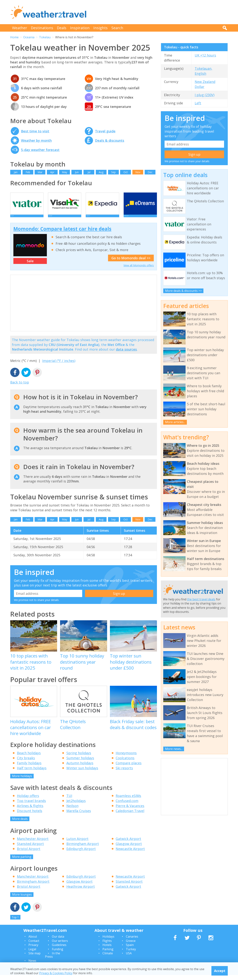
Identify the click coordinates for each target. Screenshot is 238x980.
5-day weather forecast (40, 150)
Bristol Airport (29, 854)
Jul (89, 172)
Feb (28, 172)
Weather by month (36, 140)
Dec (150, 172)
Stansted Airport (30, 849)
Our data (58, 941)
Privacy (33, 950)
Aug (101, 172)
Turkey (131, 954)
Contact (34, 946)
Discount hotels (30, 816)
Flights (107, 946)
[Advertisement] (160, 12)
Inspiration (80, 28)
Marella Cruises (79, 816)
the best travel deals (201, 599)
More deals (20, 824)
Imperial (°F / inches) (59, 366)
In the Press (53, 960)
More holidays (22, 781)
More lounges (22, 899)
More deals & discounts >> (183, 291)
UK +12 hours (205, 55)
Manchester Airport (33, 844)
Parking (108, 954)
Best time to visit (35, 131)
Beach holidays (29, 758)
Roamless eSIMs (128, 801)
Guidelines (59, 950)
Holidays (108, 941)
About (33, 941)
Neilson (72, 811)
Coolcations (125, 763)
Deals (62, 28)
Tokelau (45, 37)
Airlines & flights (30, 811)
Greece (131, 946)
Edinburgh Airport (81, 854)
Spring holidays (79, 758)
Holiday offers (28, 801)
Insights (100, 28)
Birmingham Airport (83, 849)
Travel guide (105, 131)
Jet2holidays (76, 806)
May (65, 172)
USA (129, 958)
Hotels (107, 950)
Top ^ (15, 922)
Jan (16, 172)
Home (14, 37)
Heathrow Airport (81, 891)
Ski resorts (124, 773)
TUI (69, 801)
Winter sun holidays (82, 773)
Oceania (29, 37)
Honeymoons (126, 758)
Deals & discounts (110, 140)
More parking (22, 862)
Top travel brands (31, 806)
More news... (174, 749)
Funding (58, 954)
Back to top (20, 387)
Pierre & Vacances (130, 811)
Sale (30, 266)
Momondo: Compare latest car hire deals (62, 234)
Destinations (42, 28)
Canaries (132, 941)
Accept (220, 971)
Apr (52, 172)
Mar (40, 172)
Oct (126, 172)
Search (117, 28)
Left (198, 103)
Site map (34, 958)
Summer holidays (80, 763)
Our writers (60, 946)
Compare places (129, 768)
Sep (113, 172)
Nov (138, 172)
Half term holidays (32, 773)
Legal (32, 954)
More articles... (175, 422)
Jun (77, 172)
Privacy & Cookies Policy (56, 973)
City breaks (26, 763)
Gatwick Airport (128, 844)
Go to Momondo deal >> (131, 263)
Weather (20, 28)
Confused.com (127, 806)
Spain (130, 950)
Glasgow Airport (129, 849)
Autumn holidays (80, 768)
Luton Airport (77, 844)
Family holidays (29, 768)
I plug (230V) (205, 95)
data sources (126, 354)
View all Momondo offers (139, 270)
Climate (108, 958)
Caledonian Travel (130, 816)
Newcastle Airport (130, 854)
